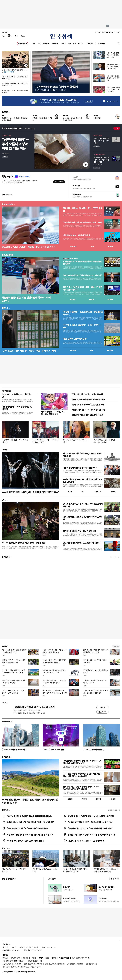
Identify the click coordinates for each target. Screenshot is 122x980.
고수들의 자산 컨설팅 (99, 154)
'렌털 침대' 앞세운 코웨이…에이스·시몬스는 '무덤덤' (14, 681)
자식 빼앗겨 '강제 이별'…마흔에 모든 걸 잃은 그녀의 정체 (96, 651)
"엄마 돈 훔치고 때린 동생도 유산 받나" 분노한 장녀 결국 (106, 870)
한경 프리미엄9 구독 (108, 32)
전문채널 (91, 44)
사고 (119, 879)
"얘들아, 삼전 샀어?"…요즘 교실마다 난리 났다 (95, 681)
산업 (39, 44)
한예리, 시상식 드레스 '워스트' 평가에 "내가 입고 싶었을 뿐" (30, 822)
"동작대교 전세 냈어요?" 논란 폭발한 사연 (88, 405)
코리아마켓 (46, 44)
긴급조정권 (97, 118)
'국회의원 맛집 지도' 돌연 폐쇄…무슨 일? (88, 394)
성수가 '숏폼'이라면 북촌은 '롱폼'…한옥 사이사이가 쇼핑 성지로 (55, 692)
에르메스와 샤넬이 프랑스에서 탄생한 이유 (79, 531)
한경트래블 (6, 757)
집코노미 (63, 44)
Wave (4, 500)
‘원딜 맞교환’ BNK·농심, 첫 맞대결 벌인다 (96, 671)
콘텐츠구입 (17, 958)
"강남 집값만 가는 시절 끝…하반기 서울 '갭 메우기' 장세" (29, 351)
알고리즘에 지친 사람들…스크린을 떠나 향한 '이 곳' (82, 544)
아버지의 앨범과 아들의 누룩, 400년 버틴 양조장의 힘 (83, 518)
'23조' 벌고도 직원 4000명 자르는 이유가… (88, 399)
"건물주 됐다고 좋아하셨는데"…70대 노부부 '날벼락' (75, 870)
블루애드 (37, 947)
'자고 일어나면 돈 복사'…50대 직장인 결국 (17, 396)
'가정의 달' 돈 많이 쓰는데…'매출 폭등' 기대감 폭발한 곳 (14, 661)
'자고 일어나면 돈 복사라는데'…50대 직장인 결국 (87, 841)
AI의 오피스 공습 (53, 750)
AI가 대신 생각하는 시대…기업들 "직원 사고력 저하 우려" (54, 681)
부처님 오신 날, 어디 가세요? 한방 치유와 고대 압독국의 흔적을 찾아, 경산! (30, 801)
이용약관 (54, 958)
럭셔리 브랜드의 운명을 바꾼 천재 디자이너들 (24, 543)
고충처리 (21, 947)
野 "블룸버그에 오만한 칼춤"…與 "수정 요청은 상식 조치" (14, 84)
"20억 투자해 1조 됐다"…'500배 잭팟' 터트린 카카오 (27, 828)
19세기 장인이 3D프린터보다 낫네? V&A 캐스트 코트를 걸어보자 (83, 481)
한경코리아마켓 (8, 204)
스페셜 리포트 (7, 721)
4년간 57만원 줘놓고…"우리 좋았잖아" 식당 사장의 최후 (14, 692)
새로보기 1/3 (116, 646)
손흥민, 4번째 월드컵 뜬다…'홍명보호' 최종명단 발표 (113, 89)
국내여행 (84, 799)
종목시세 (91, 299)
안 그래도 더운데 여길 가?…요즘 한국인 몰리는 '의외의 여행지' (14, 671)
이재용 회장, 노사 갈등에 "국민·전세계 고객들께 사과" (113, 66)
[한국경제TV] (10, 35)
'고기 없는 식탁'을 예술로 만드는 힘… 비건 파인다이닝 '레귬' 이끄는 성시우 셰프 (83, 775)
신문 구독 (98, 32)
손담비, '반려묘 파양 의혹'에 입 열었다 (76, 441)
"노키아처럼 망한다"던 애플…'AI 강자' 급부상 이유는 (102, 141)
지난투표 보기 (102, 712)
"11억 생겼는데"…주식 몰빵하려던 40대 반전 (17, 408)
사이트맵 (33, 958)
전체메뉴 (102, 44)
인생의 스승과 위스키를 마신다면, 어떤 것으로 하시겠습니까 (83, 505)
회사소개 (5, 947)
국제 (70, 44)
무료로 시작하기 (59, 182)
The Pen (5, 848)
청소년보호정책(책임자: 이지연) (81, 958)
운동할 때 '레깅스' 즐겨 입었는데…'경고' (87, 415)
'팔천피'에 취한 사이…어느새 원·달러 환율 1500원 (83, 222)
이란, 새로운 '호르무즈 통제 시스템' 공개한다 (113, 78)
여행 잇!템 (113, 799)
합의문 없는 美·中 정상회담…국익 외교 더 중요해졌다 (15, 119)
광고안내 (29, 947)
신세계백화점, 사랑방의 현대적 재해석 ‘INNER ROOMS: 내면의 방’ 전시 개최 (81, 788)
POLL (4, 703)
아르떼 (4, 450)
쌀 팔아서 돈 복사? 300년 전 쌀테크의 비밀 (15, 71)
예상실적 (72, 299)
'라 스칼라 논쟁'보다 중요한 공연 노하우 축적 (72, 119)
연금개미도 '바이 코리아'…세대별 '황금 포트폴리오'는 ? (29, 247)
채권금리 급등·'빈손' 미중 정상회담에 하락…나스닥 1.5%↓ (26, 299)
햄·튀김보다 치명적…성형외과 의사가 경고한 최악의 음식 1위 (91, 835)
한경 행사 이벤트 (8, 879)
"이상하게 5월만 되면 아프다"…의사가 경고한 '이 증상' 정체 (96, 692)
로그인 (118, 32)
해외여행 (98, 799)
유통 (75, 44)
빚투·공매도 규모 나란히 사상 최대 (76, 235)
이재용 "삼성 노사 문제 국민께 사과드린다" (95, 661)
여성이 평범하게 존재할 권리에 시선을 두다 (80, 468)
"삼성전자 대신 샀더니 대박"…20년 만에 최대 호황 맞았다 (90, 828)
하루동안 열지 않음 (110, 101)
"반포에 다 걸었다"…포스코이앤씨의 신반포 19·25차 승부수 (83, 313)
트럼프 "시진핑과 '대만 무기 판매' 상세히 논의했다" (15, 91)
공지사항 (51, 879)
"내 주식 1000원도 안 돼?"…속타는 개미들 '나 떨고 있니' (90, 822)
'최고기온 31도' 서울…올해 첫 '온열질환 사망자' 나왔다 (15, 78)
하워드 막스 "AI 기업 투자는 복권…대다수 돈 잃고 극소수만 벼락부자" (82, 288)
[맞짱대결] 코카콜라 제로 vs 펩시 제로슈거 (34, 707)
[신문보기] (3, 35)
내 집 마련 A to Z (6, 136)
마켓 (111, 246)
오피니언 (81, 44)
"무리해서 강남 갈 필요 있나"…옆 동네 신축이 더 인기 (82, 326)
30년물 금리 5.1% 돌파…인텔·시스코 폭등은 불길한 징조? (82, 263)
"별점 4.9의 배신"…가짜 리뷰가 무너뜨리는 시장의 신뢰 (14, 651)
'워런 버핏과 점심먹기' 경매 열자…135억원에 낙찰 (83, 275)
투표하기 (102, 707)
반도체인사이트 (98, 136)
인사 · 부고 (112, 879)
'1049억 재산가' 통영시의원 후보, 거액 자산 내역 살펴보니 (29, 816)
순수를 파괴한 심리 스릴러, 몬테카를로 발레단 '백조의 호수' (30, 492)
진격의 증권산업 (94, 750)
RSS (47, 958)
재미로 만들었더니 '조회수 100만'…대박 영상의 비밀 (53, 413)
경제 (34, 44)
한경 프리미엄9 (23, 44)
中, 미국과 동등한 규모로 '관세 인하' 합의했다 (56, 87)
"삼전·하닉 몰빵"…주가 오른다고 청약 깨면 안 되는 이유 (15, 144)
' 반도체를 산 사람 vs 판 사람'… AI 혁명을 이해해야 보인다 (102, 160)
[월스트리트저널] (17, 35)
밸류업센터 (110, 350)
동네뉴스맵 (73, 350)
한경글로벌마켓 (8, 255)
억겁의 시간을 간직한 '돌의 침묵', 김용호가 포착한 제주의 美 (82, 455)
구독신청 (13, 947)
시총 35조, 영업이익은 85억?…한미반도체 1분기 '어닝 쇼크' (30, 835)
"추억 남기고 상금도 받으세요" (75, 339)
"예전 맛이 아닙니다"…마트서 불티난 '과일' (89, 410)
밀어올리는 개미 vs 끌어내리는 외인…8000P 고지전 (83, 209)
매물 (92, 350)
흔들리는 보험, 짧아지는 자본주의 (42, 119)
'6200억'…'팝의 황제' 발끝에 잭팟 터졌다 (15, 441)
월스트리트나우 (70, 258)
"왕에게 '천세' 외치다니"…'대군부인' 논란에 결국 (46, 441)
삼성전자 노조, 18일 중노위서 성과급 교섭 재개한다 (113, 55)
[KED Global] (23, 35)
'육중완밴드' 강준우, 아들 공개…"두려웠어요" (104, 441)
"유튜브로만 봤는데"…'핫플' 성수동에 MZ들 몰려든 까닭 (55, 651)
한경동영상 (6, 557)
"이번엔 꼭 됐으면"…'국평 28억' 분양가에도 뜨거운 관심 (54, 661)
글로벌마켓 (55, 44)
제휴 (12, 958)
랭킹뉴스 (5, 810)
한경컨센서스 (73, 246)
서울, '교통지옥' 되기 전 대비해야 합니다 (15, 870)
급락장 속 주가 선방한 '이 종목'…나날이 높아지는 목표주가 (91, 816)
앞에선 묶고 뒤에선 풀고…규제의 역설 (45, 870)
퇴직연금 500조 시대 (14, 750)
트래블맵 (70, 799)
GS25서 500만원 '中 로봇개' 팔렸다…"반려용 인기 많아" (54, 671)
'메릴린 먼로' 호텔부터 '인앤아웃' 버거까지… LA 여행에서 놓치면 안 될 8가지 (82, 762)
